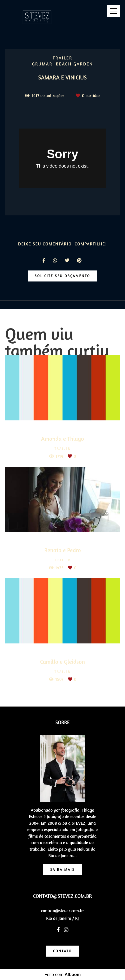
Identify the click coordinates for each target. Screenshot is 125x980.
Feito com (62, 974)
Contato (62, 951)
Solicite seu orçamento (62, 276)
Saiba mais (63, 869)
